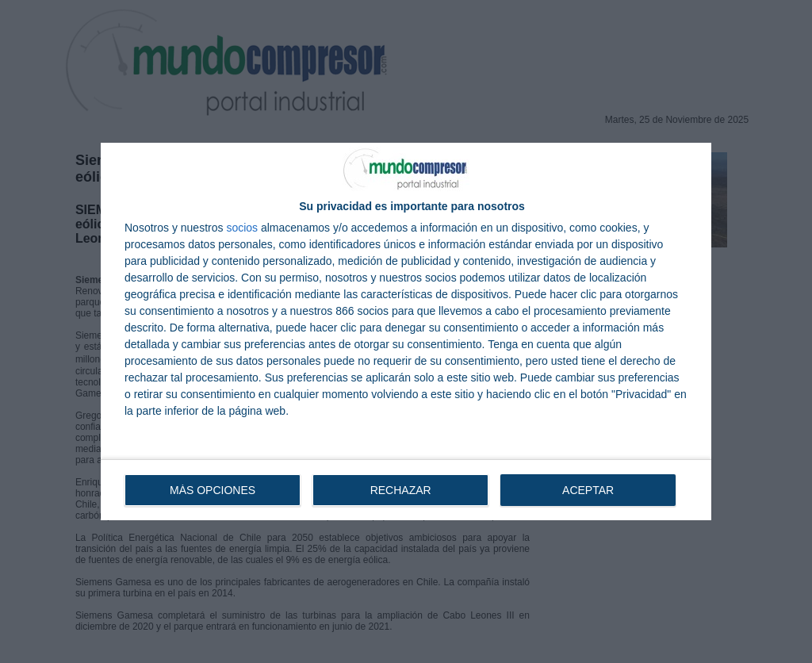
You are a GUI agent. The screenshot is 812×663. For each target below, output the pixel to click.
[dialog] (406, 331)
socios (242, 228)
